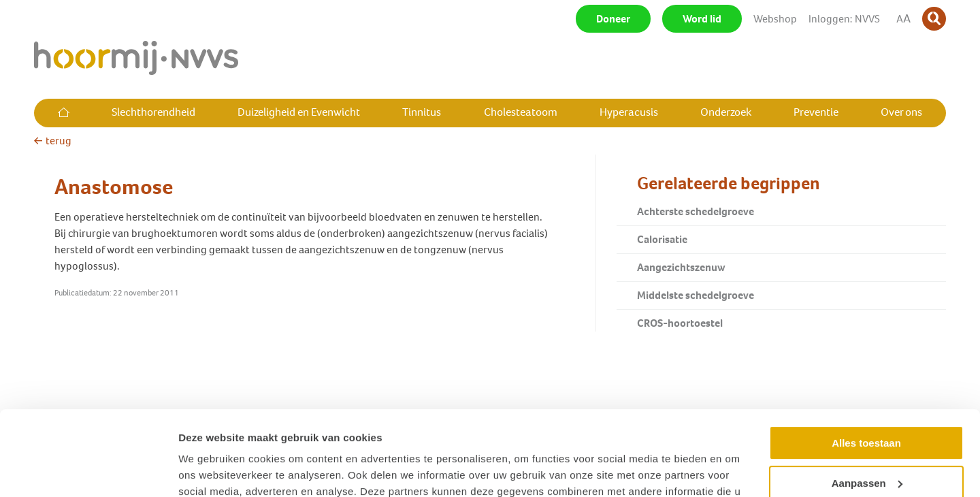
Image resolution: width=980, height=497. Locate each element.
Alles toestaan (866, 368)
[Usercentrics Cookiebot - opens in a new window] (88, 470)
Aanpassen (867, 407)
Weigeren (866, 448)
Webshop (775, 19)
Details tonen (211, 470)
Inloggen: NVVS (844, 19)
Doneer (613, 19)
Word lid (702, 19)
